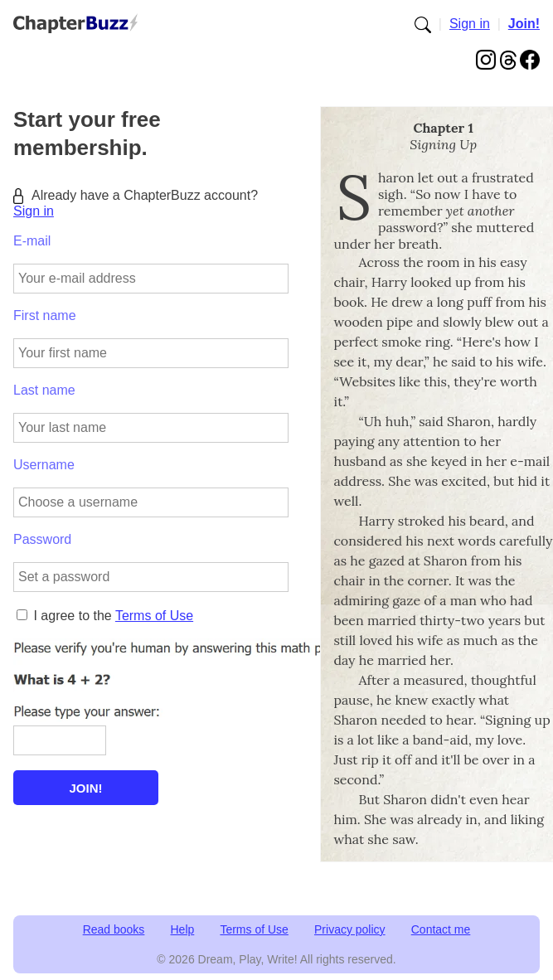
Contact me (441, 929)
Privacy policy (350, 929)
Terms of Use (154, 616)
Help (183, 929)
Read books (114, 929)
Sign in (470, 24)
